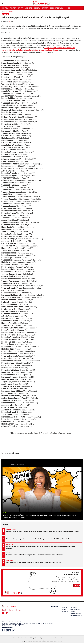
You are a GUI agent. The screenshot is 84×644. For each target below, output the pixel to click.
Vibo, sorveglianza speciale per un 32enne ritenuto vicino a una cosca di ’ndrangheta (34, 562)
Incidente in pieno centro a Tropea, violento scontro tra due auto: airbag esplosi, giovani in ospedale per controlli (43, 531)
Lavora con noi (67, 638)
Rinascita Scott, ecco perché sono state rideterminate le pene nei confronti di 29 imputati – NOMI (38, 539)
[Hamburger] (2, 3)
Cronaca (11, 11)
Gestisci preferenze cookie (56, 638)
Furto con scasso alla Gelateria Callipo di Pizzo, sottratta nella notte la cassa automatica (35, 555)
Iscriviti (77, 585)
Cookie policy (39, 638)
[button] (80, 12)
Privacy (32, 638)
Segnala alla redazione (24, 638)
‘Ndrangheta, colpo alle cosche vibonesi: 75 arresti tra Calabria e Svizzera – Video (41, 433)
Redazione (14, 638)
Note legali (46, 638)
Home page (4, 11)
